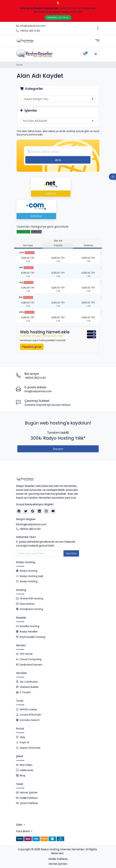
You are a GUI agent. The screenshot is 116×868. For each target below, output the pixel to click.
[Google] (33, 511)
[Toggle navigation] (98, 28)
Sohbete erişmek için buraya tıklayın (48, 405)
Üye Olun (71, 553)
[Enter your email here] (40, 553)
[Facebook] (19, 511)
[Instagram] (46, 511)
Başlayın (58, 449)
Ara (58, 160)
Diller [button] (19, 825)
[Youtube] (53, 511)
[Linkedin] (39, 511)
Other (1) (36, 232)
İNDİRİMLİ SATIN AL (58, 17)
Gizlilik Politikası (58, 859)
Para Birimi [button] (23, 831)
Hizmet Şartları (58, 864)
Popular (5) (23, 232)
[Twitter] (26, 511)
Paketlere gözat (32, 347)
